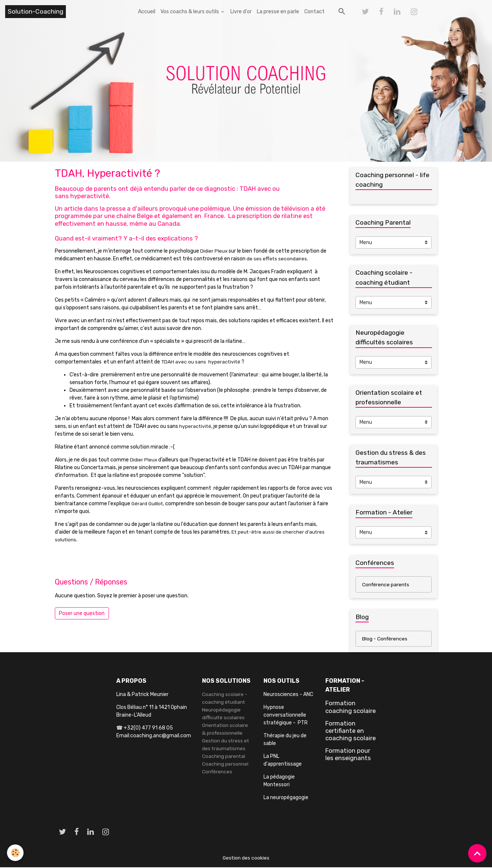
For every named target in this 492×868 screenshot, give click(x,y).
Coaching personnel (225, 765)
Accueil (147, 12)
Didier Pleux (215, 251)
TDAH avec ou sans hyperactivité (201, 362)
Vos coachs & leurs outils (190, 12)
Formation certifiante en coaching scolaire (351, 731)
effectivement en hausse (91, 224)
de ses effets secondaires (277, 259)
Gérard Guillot (148, 504)
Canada (169, 224)
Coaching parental (224, 757)
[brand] (36, 12)
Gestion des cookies (246, 859)
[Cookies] (16, 853)
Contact (314, 12)
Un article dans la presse (90, 208)
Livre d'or (241, 12)
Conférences (217, 773)
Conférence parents (386, 585)
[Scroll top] (477, 853)
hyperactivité (196, 426)
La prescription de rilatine (265, 216)
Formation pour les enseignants (348, 755)
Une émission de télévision (271, 208)
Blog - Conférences (385, 639)
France (214, 216)
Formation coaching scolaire (351, 708)
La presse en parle (278, 12)
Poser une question (82, 613)
